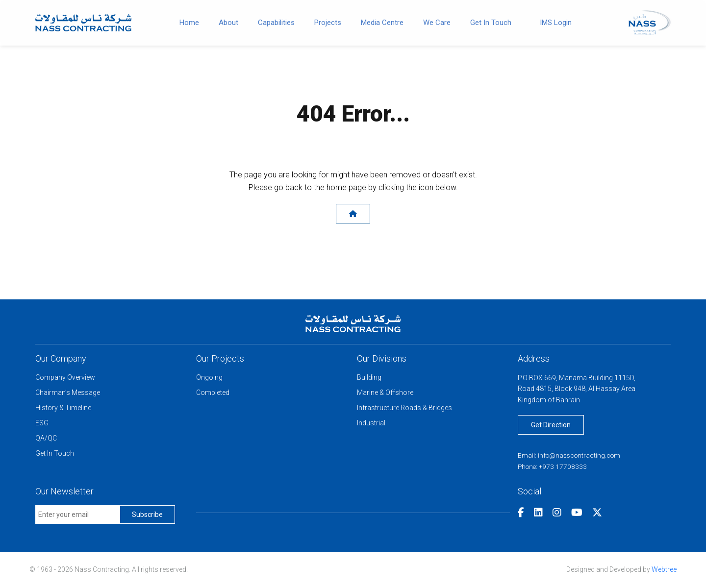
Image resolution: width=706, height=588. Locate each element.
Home (189, 23)
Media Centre (382, 23)
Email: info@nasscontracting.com (571, 457)
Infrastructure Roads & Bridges (404, 409)
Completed (213, 393)
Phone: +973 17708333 (554, 468)
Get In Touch (491, 23)
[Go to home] (83, 22)
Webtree (664, 571)
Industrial (371, 424)
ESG (42, 424)
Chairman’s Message (68, 393)
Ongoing (209, 378)
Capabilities (276, 23)
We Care (437, 23)
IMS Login (556, 23)
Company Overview (65, 378)
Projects (328, 23)
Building (369, 378)
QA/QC (46, 439)
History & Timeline (63, 409)
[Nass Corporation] (650, 22)
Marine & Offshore (385, 393)
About (228, 23)
